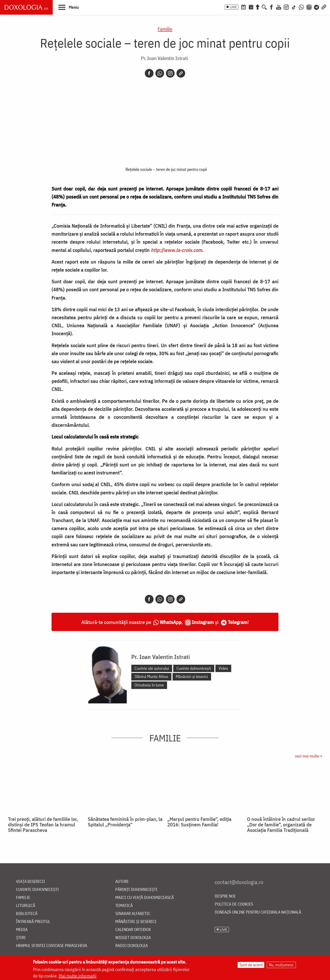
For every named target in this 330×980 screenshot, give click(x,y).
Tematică (124, 906)
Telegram (238, 622)
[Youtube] (279, 7)
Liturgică (26, 906)
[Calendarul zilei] (251, 7)
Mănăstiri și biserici (192, 676)
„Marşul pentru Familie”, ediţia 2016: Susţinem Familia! (199, 822)
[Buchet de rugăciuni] (258, 7)
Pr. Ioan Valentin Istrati (164, 58)
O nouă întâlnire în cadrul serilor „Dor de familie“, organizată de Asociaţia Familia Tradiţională (281, 825)
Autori (122, 882)
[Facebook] (271, 7)
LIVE (233, 7)
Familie (165, 29)
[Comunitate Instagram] (309, 7)
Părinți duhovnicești (136, 890)
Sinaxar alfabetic (133, 914)
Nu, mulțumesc (281, 965)
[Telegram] (317, 7)
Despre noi (225, 896)
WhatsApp (171, 622)
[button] (69, 7)
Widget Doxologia (133, 938)
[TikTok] (294, 7)
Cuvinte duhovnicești (194, 668)
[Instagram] (286, 7)
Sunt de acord (251, 965)
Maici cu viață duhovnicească (144, 898)
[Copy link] (181, 73)
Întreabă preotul (33, 922)
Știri (21, 938)
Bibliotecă (27, 914)
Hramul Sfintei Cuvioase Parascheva (52, 946)
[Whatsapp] (160, 73)
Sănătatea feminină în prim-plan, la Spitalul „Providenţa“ (125, 822)
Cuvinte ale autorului (152, 668)
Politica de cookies (234, 904)
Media (22, 930)
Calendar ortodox (133, 930)
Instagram (203, 622)
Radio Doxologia (132, 946)
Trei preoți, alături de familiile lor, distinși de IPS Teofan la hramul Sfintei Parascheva (43, 825)
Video (223, 668)
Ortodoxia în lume (149, 685)
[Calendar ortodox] (243, 7)
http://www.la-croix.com (176, 250)
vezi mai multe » (308, 756)
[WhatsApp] (301, 7)
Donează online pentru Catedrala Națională (258, 912)
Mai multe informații (78, 976)
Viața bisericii (31, 882)
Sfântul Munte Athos (151, 676)
